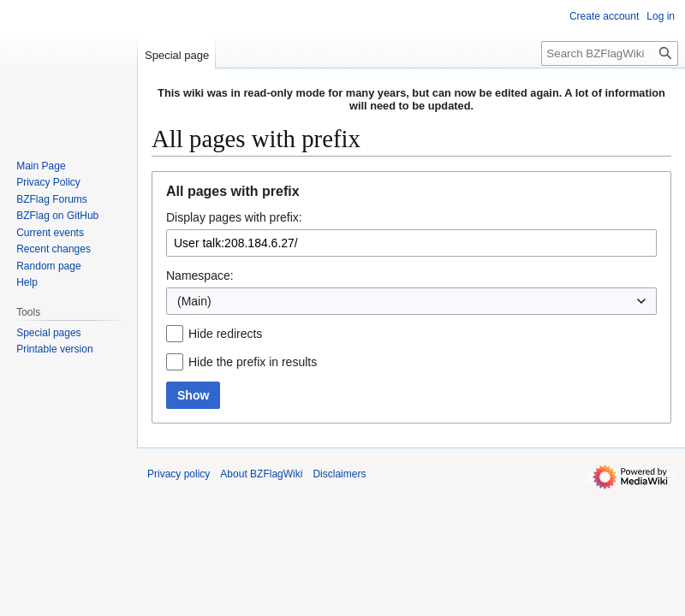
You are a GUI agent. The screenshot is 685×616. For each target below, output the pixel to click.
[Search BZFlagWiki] (610, 53)
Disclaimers (339, 474)
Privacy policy (179, 474)
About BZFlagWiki (261, 474)
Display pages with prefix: (234, 217)
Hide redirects (225, 334)
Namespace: (200, 275)
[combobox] (411, 301)
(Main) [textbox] (194, 301)
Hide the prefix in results (253, 362)
